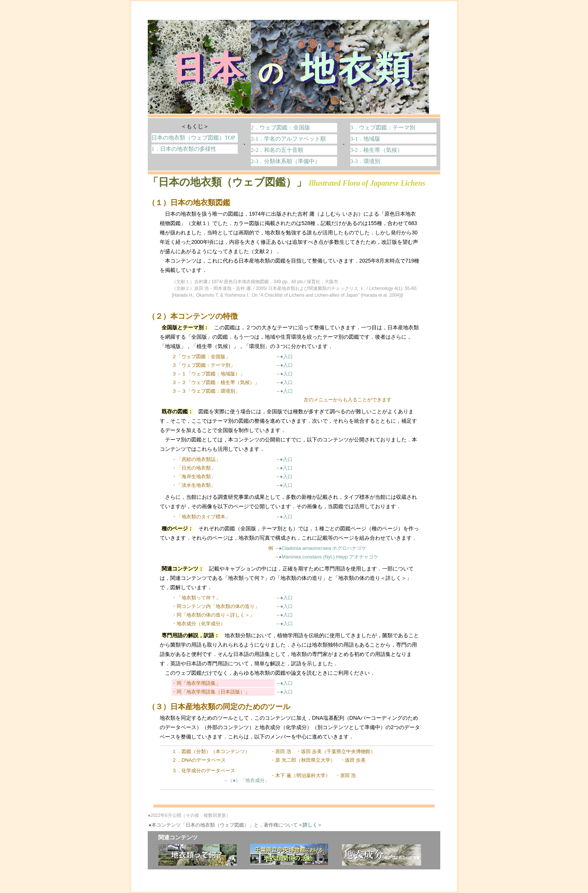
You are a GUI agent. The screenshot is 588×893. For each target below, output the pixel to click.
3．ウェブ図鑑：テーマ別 (383, 128)
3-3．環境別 (365, 161)
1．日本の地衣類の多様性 (184, 149)
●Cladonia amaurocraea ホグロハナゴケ (322, 548)
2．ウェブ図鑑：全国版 (280, 128)
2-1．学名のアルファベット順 (288, 139)
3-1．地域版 (365, 139)
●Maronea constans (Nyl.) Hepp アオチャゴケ (328, 557)
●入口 (286, 356)
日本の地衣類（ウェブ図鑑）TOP (193, 138)
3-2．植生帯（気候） (376, 150)
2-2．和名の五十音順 (277, 150)
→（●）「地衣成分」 (246, 780)
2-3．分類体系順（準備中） (286, 161)
